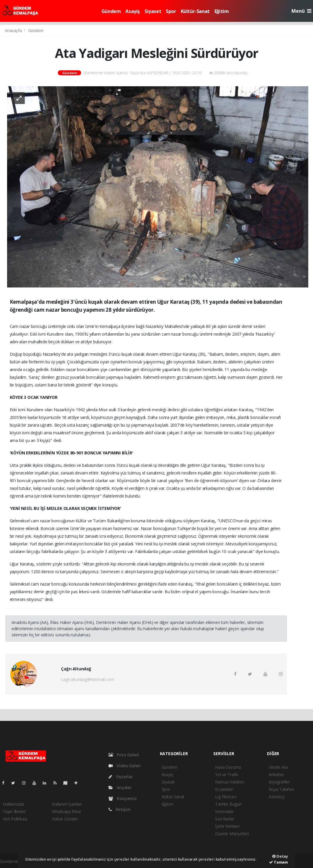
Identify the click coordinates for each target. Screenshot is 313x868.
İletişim (120, 809)
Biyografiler (279, 782)
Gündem (111, 11)
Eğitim (222, 11)
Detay (280, 856)
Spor (171, 11)
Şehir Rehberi (227, 826)
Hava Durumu (228, 767)
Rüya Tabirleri (281, 789)
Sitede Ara (278, 767)
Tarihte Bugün (228, 804)
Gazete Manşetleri (232, 834)
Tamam (278, 862)
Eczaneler (224, 789)
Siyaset (153, 11)
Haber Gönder (65, 819)
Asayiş (133, 11)
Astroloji (276, 797)
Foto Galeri (124, 755)
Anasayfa (14, 30)
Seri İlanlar (225, 819)
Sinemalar (224, 811)
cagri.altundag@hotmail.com (87, 679)
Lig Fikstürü (226, 797)
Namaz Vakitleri (230, 782)
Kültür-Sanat (195, 11)
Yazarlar (121, 777)
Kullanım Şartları (67, 804)
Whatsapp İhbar (67, 811)
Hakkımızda (14, 804)
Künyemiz (123, 798)
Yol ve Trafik (227, 774)
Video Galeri (125, 766)
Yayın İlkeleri (14, 811)
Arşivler (120, 787)
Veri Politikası (15, 819)
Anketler (276, 774)
